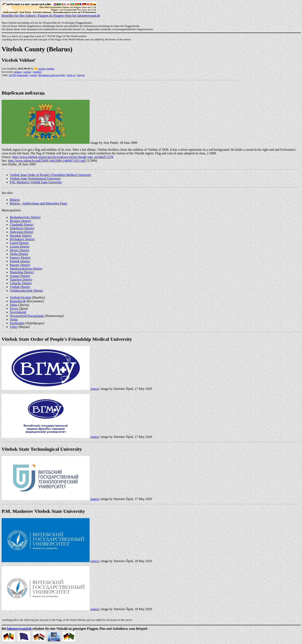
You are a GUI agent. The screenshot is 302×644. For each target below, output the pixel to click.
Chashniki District (22, 225)
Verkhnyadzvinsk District (26, 291)
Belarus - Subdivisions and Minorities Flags (38, 203)
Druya (14, 308)
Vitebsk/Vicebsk (20, 297)
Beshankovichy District (25, 217)
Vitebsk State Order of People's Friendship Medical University (51, 175)
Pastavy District (20, 258)
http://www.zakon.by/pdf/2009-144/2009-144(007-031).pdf (47, 161)
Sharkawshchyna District (26, 269)
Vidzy (14, 327)
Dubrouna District (22, 232)
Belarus (15, 200)
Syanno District (20, 276)
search (33, 75)
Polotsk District (20, 261)
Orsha (14, 319)
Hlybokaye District (22, 239)
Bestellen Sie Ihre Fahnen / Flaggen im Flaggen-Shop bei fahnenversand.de (51, 14)
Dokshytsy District (22, 228)
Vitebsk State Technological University (35, 179)
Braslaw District (20, 221)
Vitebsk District (20, 287)
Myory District (20, 250)
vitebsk (27, 72)
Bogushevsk (18, 301)
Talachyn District (21, 280)
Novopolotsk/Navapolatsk (27, 316)
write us (71, 75)
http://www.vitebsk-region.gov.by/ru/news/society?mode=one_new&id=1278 (63, 157)
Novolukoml (18, 312)
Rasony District (20, 265)
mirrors (81, 75)
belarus (18, 72)
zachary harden (46, 69)
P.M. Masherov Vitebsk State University (36, 182)
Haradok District (21, 236)
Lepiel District (19, 243)
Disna (14, 305)
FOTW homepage (18, 75)
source (95, 389)
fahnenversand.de (19, 629)
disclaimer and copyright (52, 75)
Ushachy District (21, 283)
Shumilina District (22, 272)
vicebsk (37, 72)
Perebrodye (17, 323)
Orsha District (19, 254)
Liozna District (20, 247)
